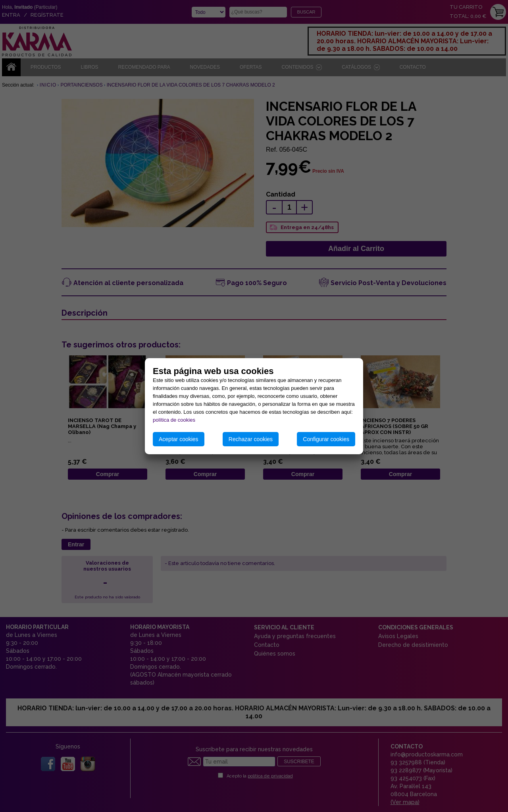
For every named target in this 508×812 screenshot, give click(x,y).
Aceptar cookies (179, 439)
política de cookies (174, 420)
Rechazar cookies (251, 439)
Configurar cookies (326, 439)
